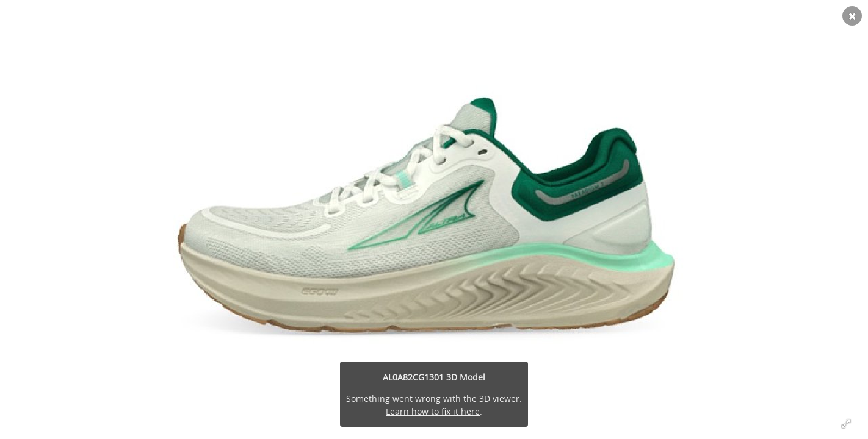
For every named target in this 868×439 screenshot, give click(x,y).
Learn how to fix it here (433, 411)
